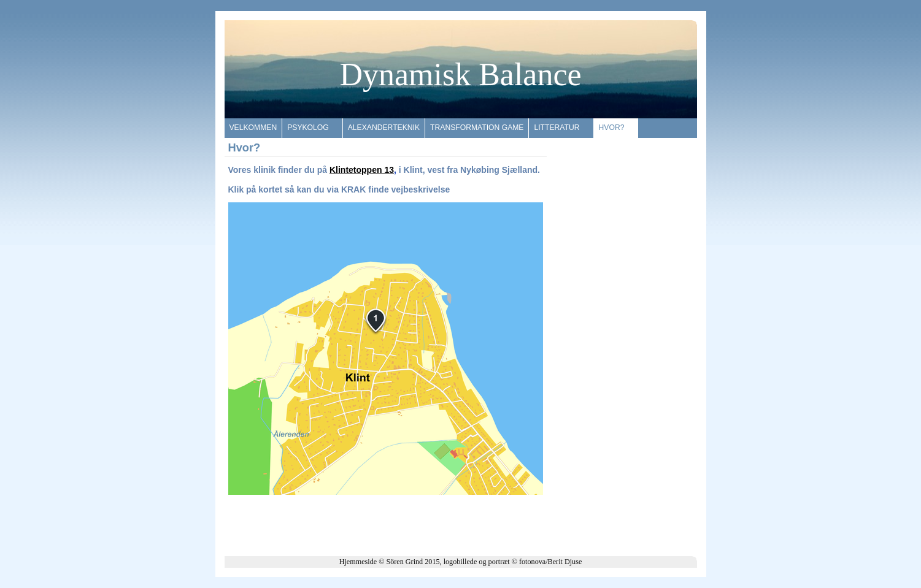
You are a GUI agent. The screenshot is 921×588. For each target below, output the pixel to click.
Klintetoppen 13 (362, 170)
